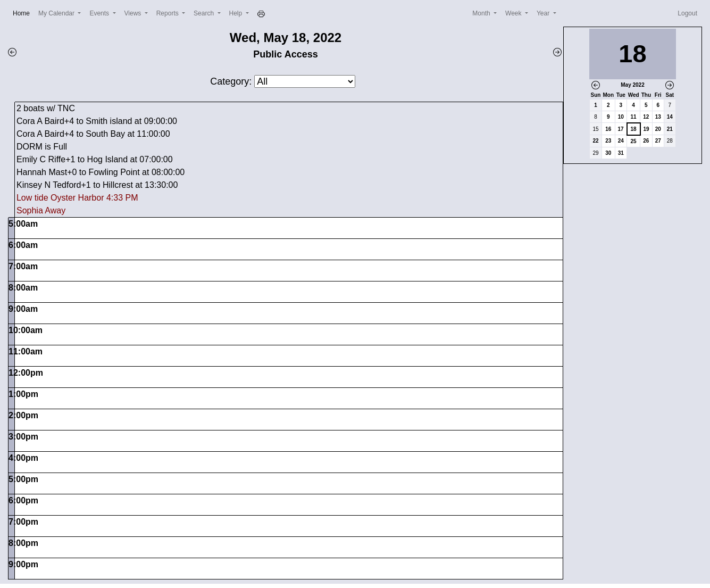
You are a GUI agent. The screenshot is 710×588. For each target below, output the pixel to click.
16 (608, 129)
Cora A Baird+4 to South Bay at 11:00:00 (93, 134)
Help (237, 13)
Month (482, 13)
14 (670, 117)
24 (621, 141)
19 (646, 129)
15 (595, 129)
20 (658, 129)
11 (634, 117)
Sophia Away (41, 210)
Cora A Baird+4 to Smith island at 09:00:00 (97, 121)
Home (23, 13)
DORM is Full (42, 147)
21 (670, 129)
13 (658, 117)
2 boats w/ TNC (46, 108)
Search (204, 13)
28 (670, 141)
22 (595, 141)
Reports (168, 13)
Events (100, 13)
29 (595, 153)
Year (544, 13)
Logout (687, 13)
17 (621, 129)
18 (634, 129)
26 (646, 141)
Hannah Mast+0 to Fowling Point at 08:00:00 (101, 172)
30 (608, 153)
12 (646, 117)
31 (621, 153)
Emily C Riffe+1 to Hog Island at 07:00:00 (95, 159)
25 (634, 141)
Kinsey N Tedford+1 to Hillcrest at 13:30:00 (97, 185)
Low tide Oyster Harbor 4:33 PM (77, 198)
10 (621, 117)
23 (608, 141)
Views (134, 13)
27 (658, 141)
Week (514, 13)
